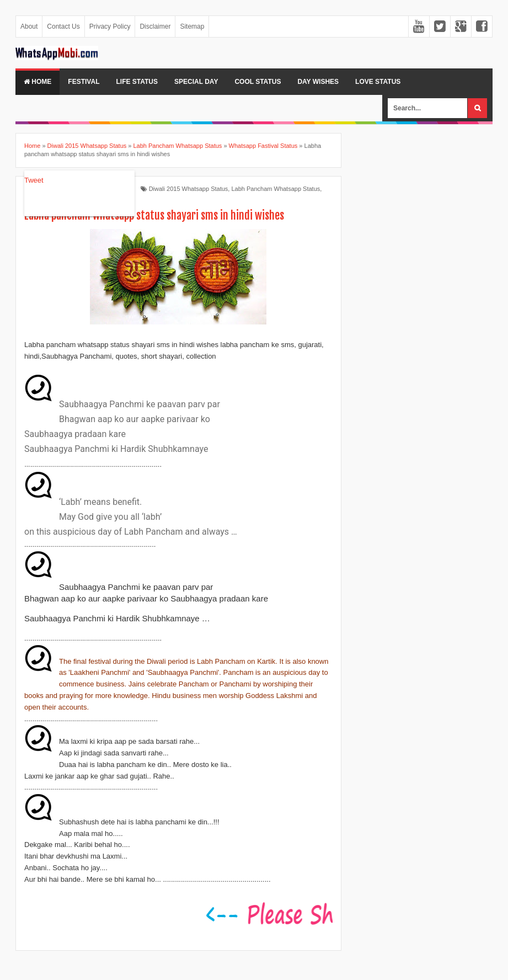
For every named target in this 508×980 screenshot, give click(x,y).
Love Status (378, 82)
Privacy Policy (110, 26)
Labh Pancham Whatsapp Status (276, 189)
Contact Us (63, 26)
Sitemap (192, 26)
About (29, 26)
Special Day (196, 82)
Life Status (137, 82)
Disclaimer (155, 26)
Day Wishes (318, 82)
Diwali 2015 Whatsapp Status (189, 189)
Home (38, 82)
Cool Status (258, 82)
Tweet (34, 180)
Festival (84, 82)
